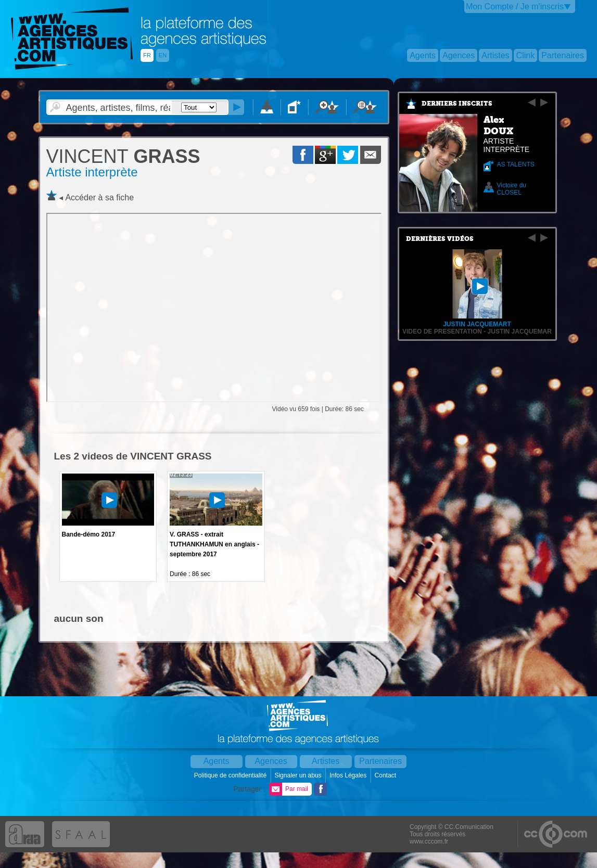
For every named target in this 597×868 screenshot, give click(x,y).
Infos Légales (349, 775)
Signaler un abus (298, 775)
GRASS (123, 156)
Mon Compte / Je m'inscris (515, 7)
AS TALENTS (516, 164)
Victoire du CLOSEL (512, 189)
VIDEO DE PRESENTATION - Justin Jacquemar (477, 331)
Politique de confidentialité (231, 775)
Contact (386, 775)
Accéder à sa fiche (99, 197)
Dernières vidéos (440, 239)
